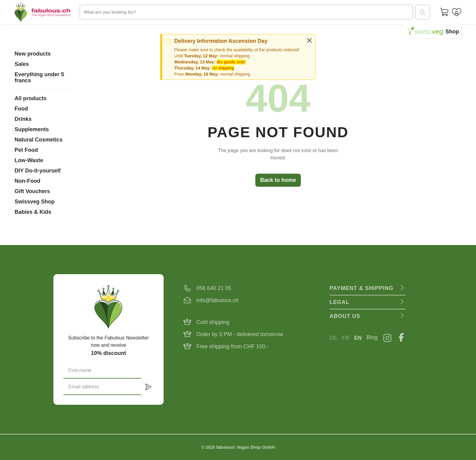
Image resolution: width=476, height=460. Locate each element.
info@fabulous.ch (218, 300)
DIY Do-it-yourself (38, 171)
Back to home (278, 180)
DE (333, 338)
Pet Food (26, 150)
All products (31, 98)
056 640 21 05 (214, 288)
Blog (372, 337)
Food (21, 109)
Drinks (23, 119)
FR (346, 338)
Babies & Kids (33, 212)
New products (33, 54)
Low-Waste (29, 160)
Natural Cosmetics (39, 140)
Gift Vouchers (32, 191)
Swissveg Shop (35, 202)
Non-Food (27, 181)
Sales (22, 64)
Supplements (32, 129)
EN (358, 338)
